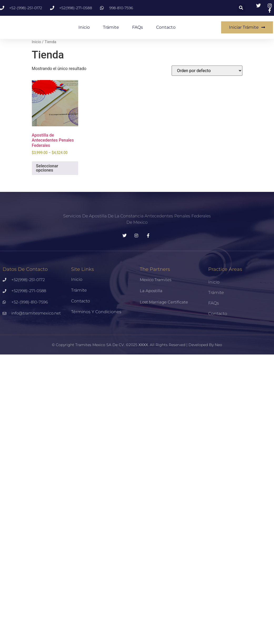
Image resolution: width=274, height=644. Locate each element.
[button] (241, 8)
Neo (218, 345)
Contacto (166, 27)
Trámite (111, 27)
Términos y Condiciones (96, 312)
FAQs (138, 27)
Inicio (84, 27)
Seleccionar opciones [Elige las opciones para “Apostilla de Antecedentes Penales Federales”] (47, 168)
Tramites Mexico (90, 345)
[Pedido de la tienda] (207, 71)
